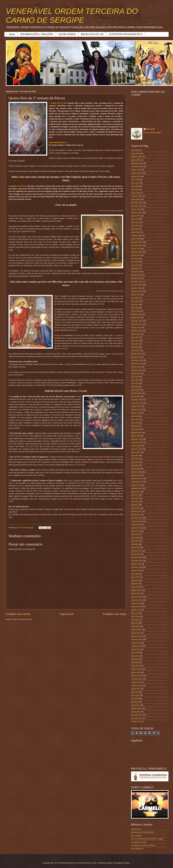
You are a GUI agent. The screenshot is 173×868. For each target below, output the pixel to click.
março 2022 (135, 311)
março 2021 (135, 350)
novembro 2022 (137, 285)
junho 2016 (135, 538)
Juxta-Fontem (136, 829)
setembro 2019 (137, 410)
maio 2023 (135, 265)
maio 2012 (135, 699)
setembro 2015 (137, 567)
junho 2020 (135, 380)
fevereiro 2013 (136, 669)
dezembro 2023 (137, 242)
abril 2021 (135, 347)
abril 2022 (135, 308)
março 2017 (135, 508)
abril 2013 (135, 662)
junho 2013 (135, 656)
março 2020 (135, 390)
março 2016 (135, 547)
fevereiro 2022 (136, 314)
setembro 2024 (137, 213)
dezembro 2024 (137, 203)
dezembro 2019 (137, 400)
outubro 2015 (136, 564)
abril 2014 (135, 623)
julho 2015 (135, 574)
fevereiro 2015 (136, 590)
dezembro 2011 (137, 715)
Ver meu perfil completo (152, 133)
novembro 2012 (137, 679)
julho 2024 (135, 219)
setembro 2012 (137, 686)
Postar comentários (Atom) (22, 619)
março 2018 (135, 469)
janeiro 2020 (136, 396)
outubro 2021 (136, 327)
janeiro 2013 (136, 672)
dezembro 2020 (137, 360)
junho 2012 (135, 695)
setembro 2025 (137, 173)
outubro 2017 (136, 485)
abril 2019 (135, 426)
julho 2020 (135, 377)
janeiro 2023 (136, 278)
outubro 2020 (136, 367)
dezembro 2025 (137, 163)
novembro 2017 (137, 482)
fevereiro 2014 (136, 630)
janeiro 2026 (136, 160)
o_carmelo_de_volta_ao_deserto (143, 845)
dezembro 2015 (137, 557)
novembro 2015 (137, 561)
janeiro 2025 (136, 199)
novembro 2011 (137, 718)
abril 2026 (135, 150)
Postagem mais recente (18, 614)
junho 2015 (135, 577)
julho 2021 (135, 337)
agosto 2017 (136, 492)
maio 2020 (135, 383)
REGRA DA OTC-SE (92, 34)
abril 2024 (135, 229)
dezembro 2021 (137, 321)
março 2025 (135, 193)
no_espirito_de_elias (139, 842)
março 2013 (135, 666)
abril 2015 (135, 584)
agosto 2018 (136, 452)
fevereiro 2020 (136, 393)
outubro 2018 (136, 446)
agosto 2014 (136, 610)
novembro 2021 (137, 324)
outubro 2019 (136, 406)
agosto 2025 (136, 176)
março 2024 (135, 232)
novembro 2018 (137, 442)
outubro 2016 (136, 525)
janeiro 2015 (136, 593)
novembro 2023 (137, 245)
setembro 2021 (137, 331)
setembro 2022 (137, 291)
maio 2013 (135, 659)
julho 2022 (135, 298)
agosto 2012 (136, 689)
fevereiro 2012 (136, 708)
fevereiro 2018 (136, 472)
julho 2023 (135, 259)
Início (12, 34)
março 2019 (135, 429)
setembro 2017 (137, 488)
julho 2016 (135, 534)
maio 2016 (135, 541)
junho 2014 (135, 616)
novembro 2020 (137, 364)
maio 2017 (135, 502)
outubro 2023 (136, 249)
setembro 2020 (137, 370)
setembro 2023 (137, 252)
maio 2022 (135, 305)
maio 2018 (135, 462)
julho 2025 (135, 180)
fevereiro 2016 (136, 551)
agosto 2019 (136, 413)
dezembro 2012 (137, 676)
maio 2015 (135, 580)
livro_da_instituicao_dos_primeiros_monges (147, 839)
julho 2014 (135, 613)
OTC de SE (150, 129)
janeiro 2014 (136, 633)
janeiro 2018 (136, 475)
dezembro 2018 (137, 439)
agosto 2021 (136, 334)
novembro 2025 (137, 166)
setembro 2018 (137, 449)
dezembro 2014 (137, 597)
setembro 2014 (137, 607)
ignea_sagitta (136, 836)
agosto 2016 (136, 531)
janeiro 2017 (136, 515)
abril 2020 (135, 387)
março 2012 (135, 705)
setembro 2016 (137, 528)
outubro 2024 (136, 209)
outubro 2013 (136, 643)
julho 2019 (135, 416)
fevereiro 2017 (136, 511)
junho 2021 (135, 341)
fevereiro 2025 (136, 196)
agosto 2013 (136, 649)
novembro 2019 (137, 403)
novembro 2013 (137, 639)
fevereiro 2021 (136, 354)
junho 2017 (135, 498)
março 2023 (135, 272)
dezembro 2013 (137, 636)
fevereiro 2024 (136, 236)
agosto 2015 (136, 570)
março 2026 (135, 153)
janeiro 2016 (136, 554)
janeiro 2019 (136, 436)
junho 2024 (135, 222)
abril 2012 (135, 702)
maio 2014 (135, 620)
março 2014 (135, 626)
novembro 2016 (137, 521)
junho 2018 (135, 459)
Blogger (127, 863)
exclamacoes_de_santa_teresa (143, 832)
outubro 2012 (136, 682)
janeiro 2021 (136, 357)
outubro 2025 (136, 170)
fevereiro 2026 (136, 157)
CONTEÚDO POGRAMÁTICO (126, 34)
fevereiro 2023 (136, 275)
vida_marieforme (137, 849)
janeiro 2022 (136, 318)
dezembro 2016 (137, 518)
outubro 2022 (136, 288)
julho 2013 (135, 653)
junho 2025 (135, 183)
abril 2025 (135, 189)
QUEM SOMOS (67, 34)
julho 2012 (135, 692)
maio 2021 (135, 344)
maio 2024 (135, 226)
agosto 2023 (136, 255)
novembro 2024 (137, 206)
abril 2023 (135, 268)
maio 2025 (135, 186)
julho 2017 (135, 495)
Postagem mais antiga (114, 614)
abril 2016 (135, 544)
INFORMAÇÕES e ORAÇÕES (37, 34)
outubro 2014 (136, 603)
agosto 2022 (136, 295)
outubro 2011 (136, 722)
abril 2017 (135, 505)
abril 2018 (135, 465)
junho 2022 (135, 301)
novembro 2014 (137, 600)
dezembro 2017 (137, 479)
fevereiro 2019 (136, 433)
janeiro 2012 (136, 712)
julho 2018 (135, 456)
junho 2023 (135, 262)
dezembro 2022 (137, 282)
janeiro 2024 (136, 239)
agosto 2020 (136, 373)
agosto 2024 (136, 216)
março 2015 (135, 587)
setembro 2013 (137, 646)
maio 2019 (135, 423)
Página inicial (66, 614)
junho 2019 (135, 419)
